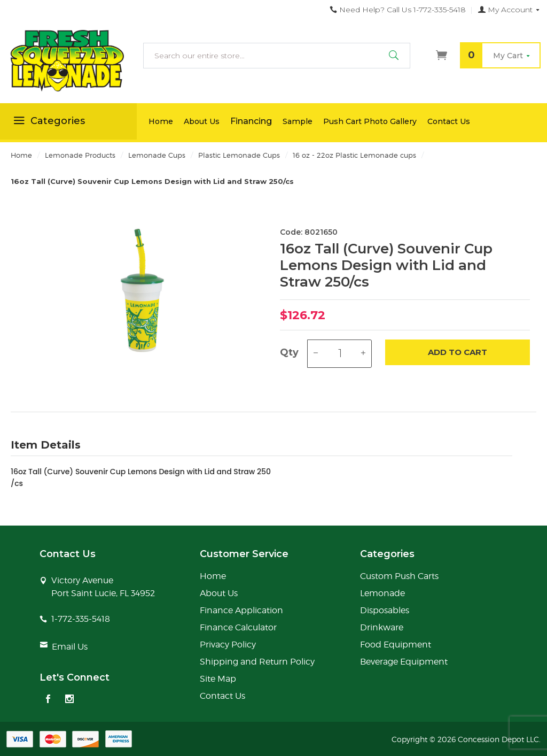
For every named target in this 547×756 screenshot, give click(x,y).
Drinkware (382, 627)
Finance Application (241, 610)
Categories (48, 122)
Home (161, 121)
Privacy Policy (228, 645)
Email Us (70, 647)
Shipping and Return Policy (257, 662)
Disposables (385, 610)
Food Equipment (396, 645)
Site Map (218, 679)
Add (458, 353)
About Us (202, 121)
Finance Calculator (238, 627)
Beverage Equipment (404, 662)
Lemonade (382, 593)
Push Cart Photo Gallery (370, 121)
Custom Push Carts (399, 576)
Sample (298, 121)
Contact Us (449, 121)
